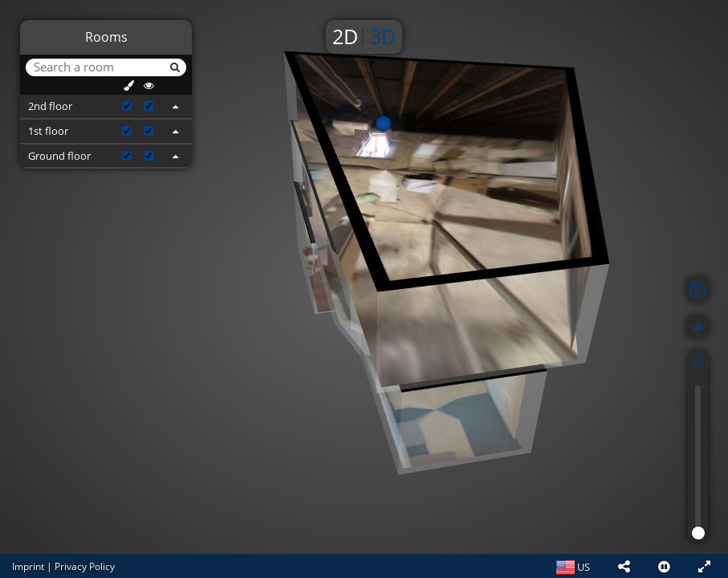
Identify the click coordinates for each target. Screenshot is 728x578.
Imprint (28, 566)
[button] (624, 566)
